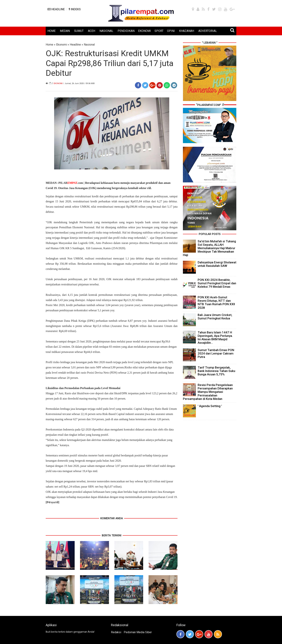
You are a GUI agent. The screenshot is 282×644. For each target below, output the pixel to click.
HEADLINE (56, 9)
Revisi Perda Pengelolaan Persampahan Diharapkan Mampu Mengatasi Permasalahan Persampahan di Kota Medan (208, 392)
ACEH (92, 31)
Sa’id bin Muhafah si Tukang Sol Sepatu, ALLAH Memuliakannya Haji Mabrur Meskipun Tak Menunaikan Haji (209, 248)
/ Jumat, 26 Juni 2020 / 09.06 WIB (79, 83)
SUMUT (79, 31)
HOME (52, 31)
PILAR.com (71, 183)
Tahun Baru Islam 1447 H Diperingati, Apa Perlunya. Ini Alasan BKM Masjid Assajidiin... (215, 338)
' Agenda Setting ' (210, 406)
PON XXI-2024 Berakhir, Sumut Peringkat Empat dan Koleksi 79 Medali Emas (217, 283)
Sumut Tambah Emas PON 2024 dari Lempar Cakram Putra (216, 353)
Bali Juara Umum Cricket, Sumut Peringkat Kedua (215, 317)
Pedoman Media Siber (138, 632)
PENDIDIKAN (126, 31)
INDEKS (75, 9)
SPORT (159, 31)
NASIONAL (106, 31)
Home (49, 45)
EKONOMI (145, 31)
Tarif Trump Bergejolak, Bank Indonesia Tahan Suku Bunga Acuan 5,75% (216, 371)
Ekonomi (62, 45)
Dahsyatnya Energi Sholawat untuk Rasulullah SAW (217, 264)
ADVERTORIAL (208, 31)
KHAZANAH (187, 31)
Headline (75, 45)
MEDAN (65, 31)
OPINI (171, 31)
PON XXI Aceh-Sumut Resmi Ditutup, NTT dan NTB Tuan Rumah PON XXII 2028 (216, 302)
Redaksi (116, 632)
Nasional (89, 45)
